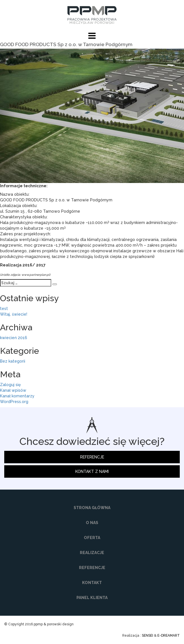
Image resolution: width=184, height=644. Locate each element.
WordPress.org (14, 402)
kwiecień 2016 (14, 338)
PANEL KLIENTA (92, 598)
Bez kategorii (13, 361)
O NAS (92, 523)
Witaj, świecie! (14, 314)
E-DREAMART (169, 636)
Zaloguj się (10, 385)
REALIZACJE (92, 553)
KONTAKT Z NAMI (92, 471)
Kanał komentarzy (17, 396)
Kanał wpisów (13, 390)
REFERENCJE (92, 457)
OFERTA (92, 538)
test (4, 309)
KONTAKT (92, 583)
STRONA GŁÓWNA (92, 508)
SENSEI (147, 636)
